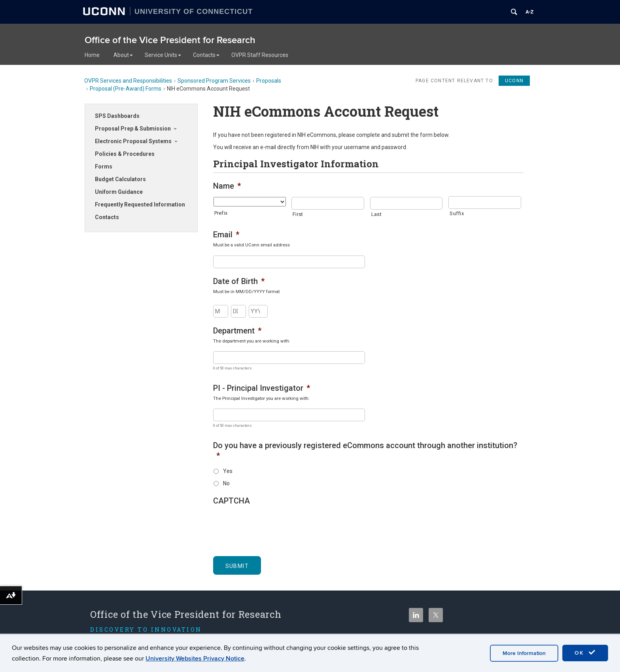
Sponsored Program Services (214, 81)
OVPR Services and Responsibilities (128, 81)
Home (92, 55)
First (298, 214)
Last (376, 214)
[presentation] (273, 526)
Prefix (221, 213)
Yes (228, 471)
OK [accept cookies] (585, 653)
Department (237, 331)
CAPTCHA (232, 501)
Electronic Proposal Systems (133, 141)
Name (227, 186)
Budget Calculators (120, 179)
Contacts (206, 55)
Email (226, 235)
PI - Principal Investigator (262, 388)
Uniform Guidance (119, 192)
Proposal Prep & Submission (133, 129)
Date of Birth (239, 281)
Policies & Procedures (125, 154)
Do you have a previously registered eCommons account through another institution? (365, 451)
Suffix (457, 213)
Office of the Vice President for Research (170, 40)
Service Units (163, 55)
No (226, 483)
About (123, 55)
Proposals (269, 81)
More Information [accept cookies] (524, 653)
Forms (104, 167)
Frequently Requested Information (140, 204)
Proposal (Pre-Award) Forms (126, 89)
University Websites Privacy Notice (195, 659)
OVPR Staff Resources (260, 55)
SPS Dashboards (117, 116)
